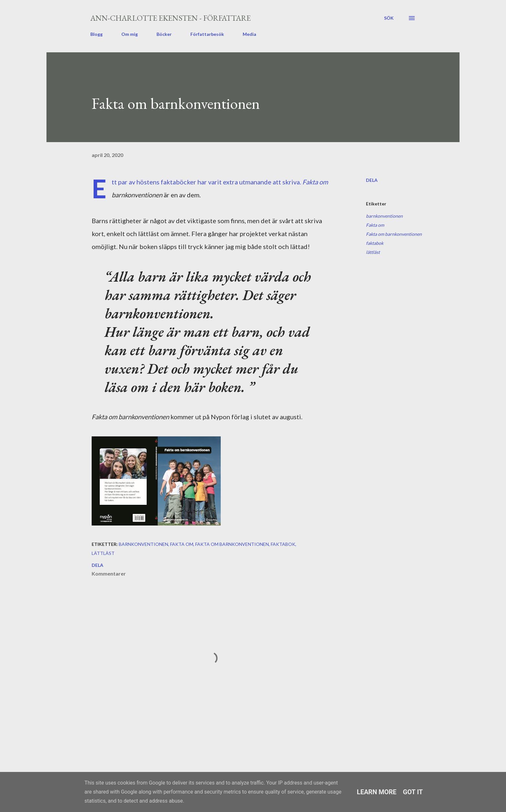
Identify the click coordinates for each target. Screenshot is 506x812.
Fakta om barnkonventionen (394, 234)
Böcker (164, 34)
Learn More (377, 792)
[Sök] (389, 18)
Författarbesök (207, 34)
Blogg (96, 34)
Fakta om (375, 225)
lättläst (373, 252)
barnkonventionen (384, 216)
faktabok (375, 243)
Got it (413, 792)
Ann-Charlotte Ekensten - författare (171, 18)
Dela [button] (372, 180)
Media (249, 34)
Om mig (130, 34)
